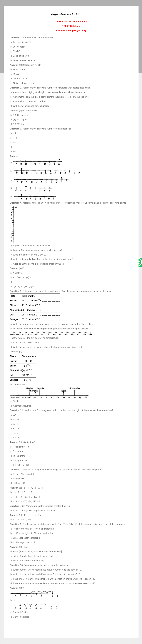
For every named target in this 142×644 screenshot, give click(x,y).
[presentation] (26, 301)
